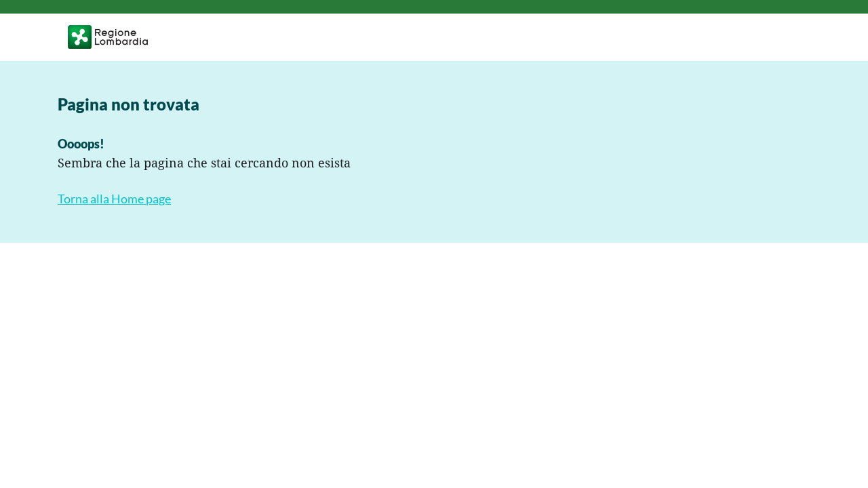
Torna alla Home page (114, 199)
